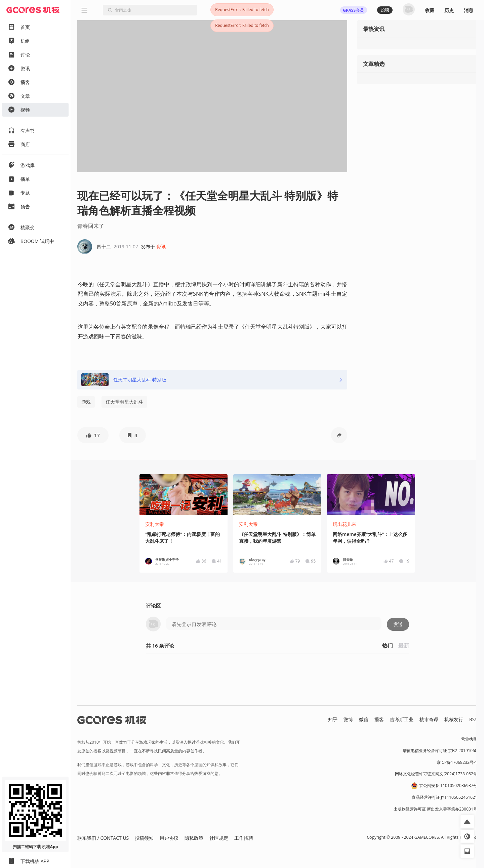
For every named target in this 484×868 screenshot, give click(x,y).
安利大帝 (155, 524)
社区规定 (219, 838)
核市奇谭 (429, 719)
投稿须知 (144, 838)
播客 (379, 719)
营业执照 (469, 739)
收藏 (430, 10)
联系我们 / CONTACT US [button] (103, 838)
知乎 (333, 719)
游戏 (86, 402)
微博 (348, 719)
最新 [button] (404, 646)
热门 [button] (388, 646)
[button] (93, 435)
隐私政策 (194, 838)
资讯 (161, 246)
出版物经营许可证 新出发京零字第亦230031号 (435, 809)
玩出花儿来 (345, 524)
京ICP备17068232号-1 (457, 762)
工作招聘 (244, 838)
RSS (473, 719)
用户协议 (169, 838)
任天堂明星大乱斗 (124, 402)
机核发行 (454, 719)
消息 (469, 10)
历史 (449, 10)
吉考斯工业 (402, 719)
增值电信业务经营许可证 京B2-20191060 (440, 751)
